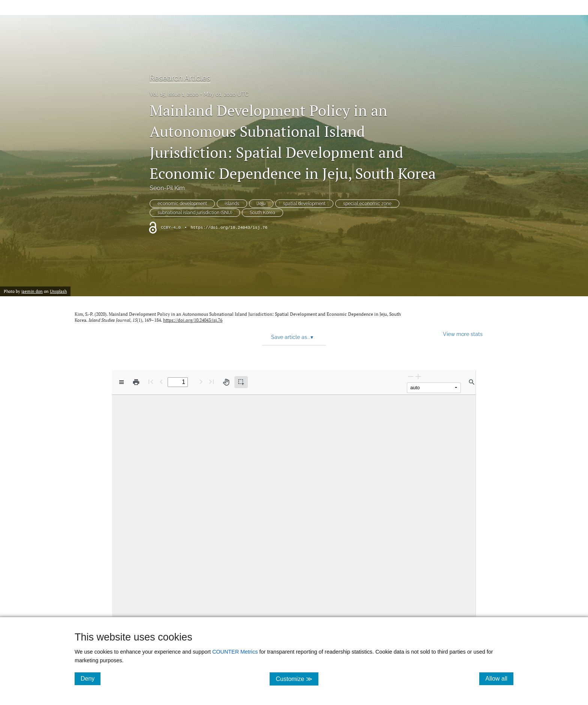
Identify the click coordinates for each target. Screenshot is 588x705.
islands (232, 204)
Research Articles (180, 78)
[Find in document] (472, 382)
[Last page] (211, 382)
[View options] (121, 382)
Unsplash (58, 291)
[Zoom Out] (411, 376)
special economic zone (367, 204)
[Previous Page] (161, 382)
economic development (182, 204)
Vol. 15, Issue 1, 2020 (174, 94)
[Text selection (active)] (241, 382)
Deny (91, 678)
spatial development (304, 204)
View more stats (463, 334)
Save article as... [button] (292, 337)
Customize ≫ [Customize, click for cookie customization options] (297, 679)
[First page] (151, 382)
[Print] (136, 382)
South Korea (262, 213)
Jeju (261, 204)
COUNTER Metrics (235, 652)
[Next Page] (201, 382)
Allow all (499, 678)
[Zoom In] (418, 376)
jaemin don (32, 291)
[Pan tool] (226, 382)
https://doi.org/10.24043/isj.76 (229, 228)
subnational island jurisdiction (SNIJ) (195, 213)
